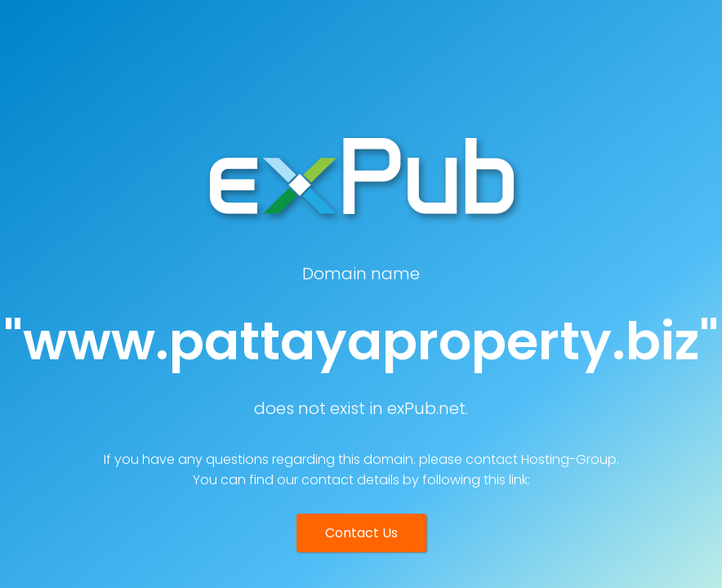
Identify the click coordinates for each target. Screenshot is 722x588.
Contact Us (361, 533)
